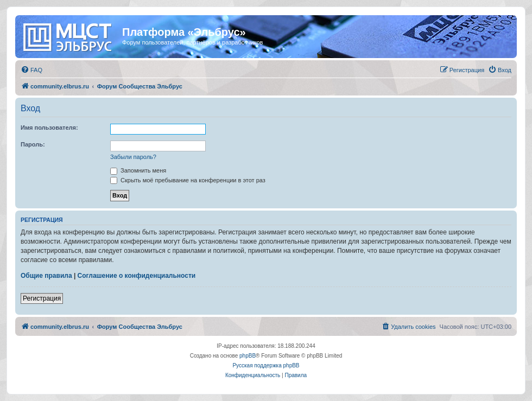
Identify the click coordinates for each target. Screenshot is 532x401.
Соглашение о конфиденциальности (137, 276)
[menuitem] (31, 70)
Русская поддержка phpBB (266, 365)
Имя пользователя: (49, 128)
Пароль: (33, 144)
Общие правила (46, 276)
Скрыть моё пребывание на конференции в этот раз (188, 180)
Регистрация (42, 298)
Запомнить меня (138, 170)
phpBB (248, 356)
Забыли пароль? (133, 157)
